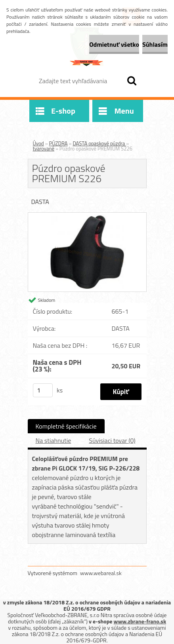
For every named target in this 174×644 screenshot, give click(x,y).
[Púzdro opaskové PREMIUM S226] (87, 216)
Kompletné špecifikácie (66, 426)
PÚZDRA (58, 143)
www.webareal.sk (101, 573)
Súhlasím (155, 44)
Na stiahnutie (54, 440)
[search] (132, 81)
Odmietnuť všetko (114, 44)
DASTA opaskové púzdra (99, 143)
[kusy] (43, 390)
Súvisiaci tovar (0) (112, 440)
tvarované (44, 149)
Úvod (38, 143)
